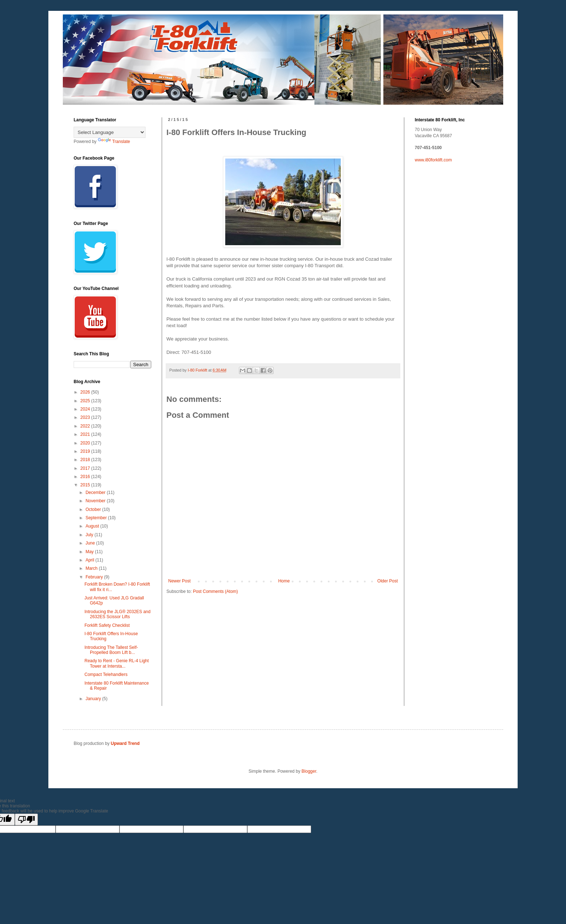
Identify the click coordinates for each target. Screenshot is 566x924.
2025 (86, 401)
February (95, 577)
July (90, 535)
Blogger (309, 771)
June (91, 543)
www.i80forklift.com (433, 160)
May (90, 552)
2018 (86, 460)
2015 (86, 485)
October (94, 509)
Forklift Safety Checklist (107, 625)
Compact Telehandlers (106, 674)
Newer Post (179, 581)
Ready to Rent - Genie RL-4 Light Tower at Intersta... (117, 663)
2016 (86, 477)
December (96, 493)
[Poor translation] (26, 819)
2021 (86, 434)
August (93, 526)
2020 (86, 443)
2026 (86, 392)
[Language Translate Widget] (110, 132)
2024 (86, 409)
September (97, 518)
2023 (86, 417)
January (94, 699)
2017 (86, 468)
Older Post (388, 581)
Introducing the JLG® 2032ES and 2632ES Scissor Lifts (117, 614)
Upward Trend (125, 743)
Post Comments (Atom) (215, 591)
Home (284, 581)
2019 (86, 451)
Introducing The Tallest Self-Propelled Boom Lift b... (111, 650)
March (92, 568)
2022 (86, 426)
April (90, 560)
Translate (114, 142)
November (96, 501)
